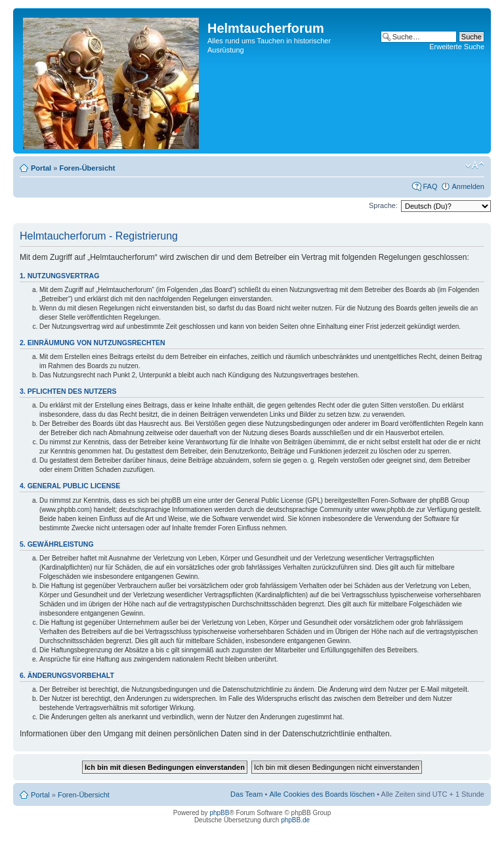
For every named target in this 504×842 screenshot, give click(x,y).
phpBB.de (295, 820)
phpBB (219, 813)
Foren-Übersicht (87, 168)
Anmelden (468, 186)
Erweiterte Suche (457, 47)
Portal (41, 168)
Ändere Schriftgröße (475, 165)
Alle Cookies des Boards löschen (322, 794)
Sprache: (383, 205)
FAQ (430, 186)
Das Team (246, 794)
